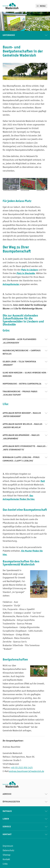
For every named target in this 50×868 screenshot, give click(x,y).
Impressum (8, 846)
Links (5, 864)
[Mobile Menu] (41, 6)
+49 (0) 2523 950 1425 (22, 768)
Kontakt (6, 859)
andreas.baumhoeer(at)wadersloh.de (27, 771)
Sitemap (7, 855)
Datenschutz (8, 850)
